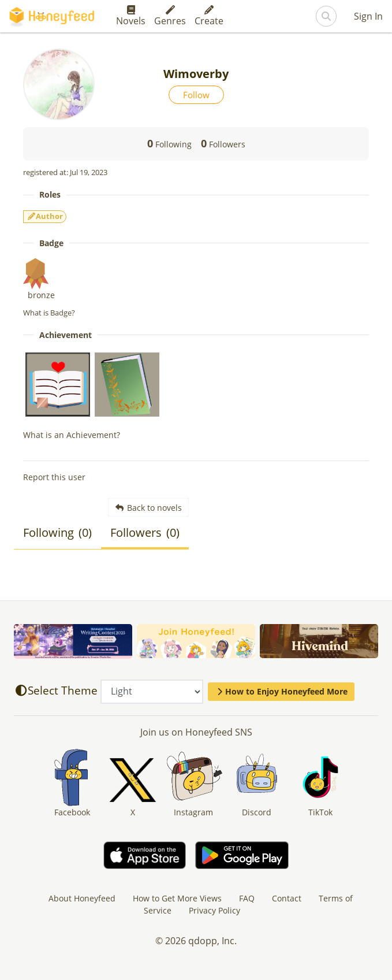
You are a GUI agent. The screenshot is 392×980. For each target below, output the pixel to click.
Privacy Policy (214, 910)
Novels (131, 16)
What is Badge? (49, 313)
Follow (196, 95)
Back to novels (149, 508)
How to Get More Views (177, 898)
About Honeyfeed (82, 898)
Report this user (54, 477)
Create (209, 16)
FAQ (247, 898)
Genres (170, 16)
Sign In (368, 16)
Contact (287, 898)
